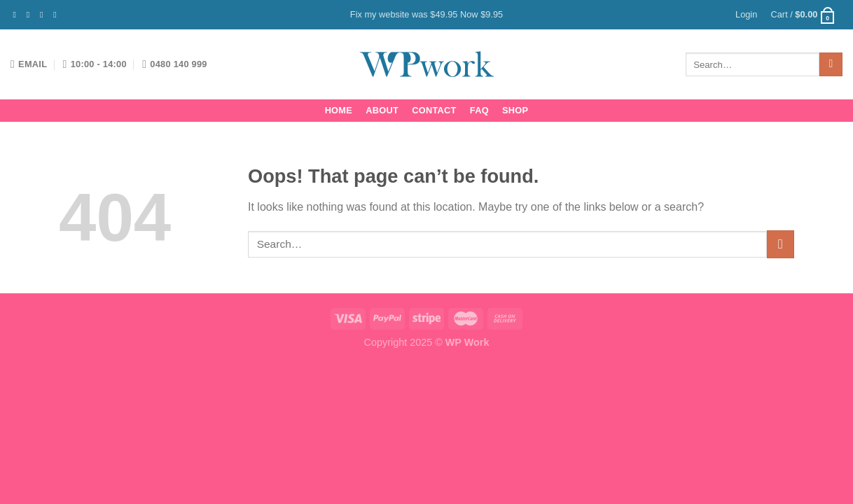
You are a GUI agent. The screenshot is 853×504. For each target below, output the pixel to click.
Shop (515, 110)
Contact (434, 110)
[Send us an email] (57, 15)
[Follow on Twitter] (44, 15)
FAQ (479, 110)
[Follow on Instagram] (31, 15)
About (382, 110)
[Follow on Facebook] (18, 15)
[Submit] (831, 64)
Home (339, 110)
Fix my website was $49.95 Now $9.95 (426, 14)
